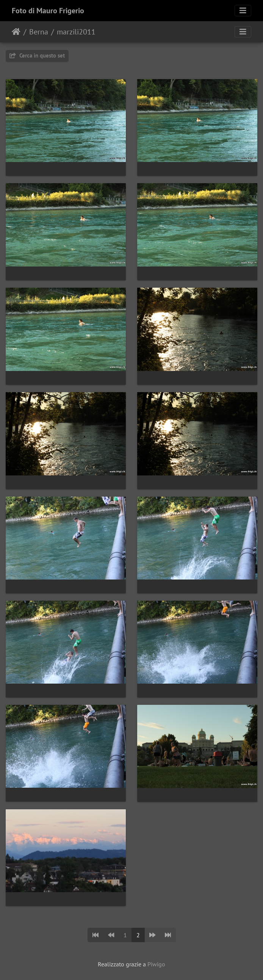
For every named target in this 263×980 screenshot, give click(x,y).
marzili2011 (76, 32)
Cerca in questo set (37, 55)
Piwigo (156, 964)
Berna (39, 32)
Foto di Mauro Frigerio (48, 11)
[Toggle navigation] (243, 11)
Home (16, 32)
